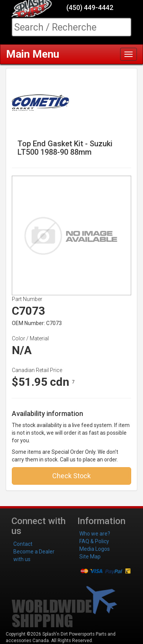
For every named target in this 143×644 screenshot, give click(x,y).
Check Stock (71, 476)
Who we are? (95, 534)
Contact (23, 544)
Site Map (90, 557)
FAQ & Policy (94, 541)
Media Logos (95, 549)
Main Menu (33, 54)
